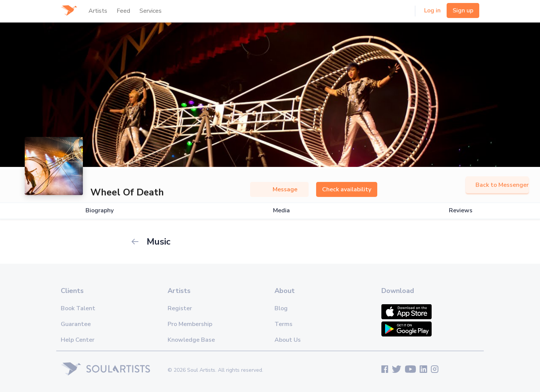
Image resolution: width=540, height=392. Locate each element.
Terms (283, 324)
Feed (123, 11)
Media (281, 211)
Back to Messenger (497, 185)
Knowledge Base (191, 340)
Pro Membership (190, 324)
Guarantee (76, 324)
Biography (100, 211)
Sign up (463, 11)
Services (151, 11)
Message (279, 189)
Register (180, 308)
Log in (432, 11)
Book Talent (78, 308)
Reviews (461, 211)
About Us (288, 340)
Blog (281, 308)
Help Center (78, 340)
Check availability (347, 189)
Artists (98, 11)
